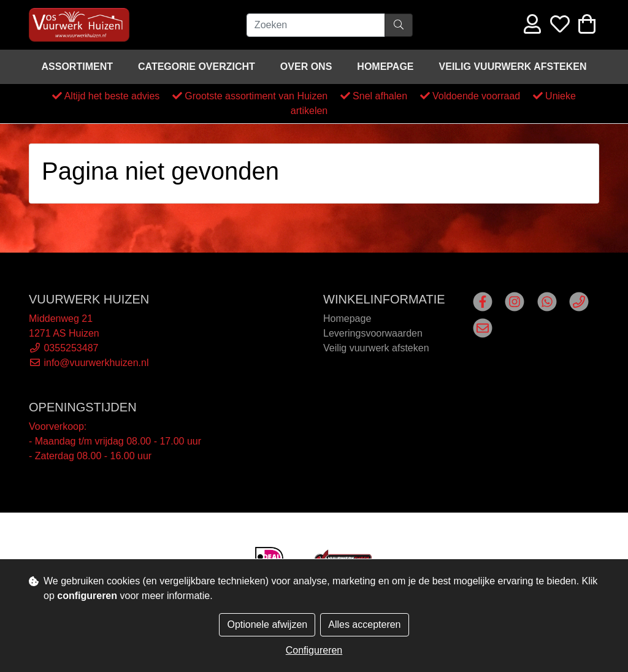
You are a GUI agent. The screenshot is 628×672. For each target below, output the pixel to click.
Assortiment (77, 67)
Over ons (306, 67)
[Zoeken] (316, 25)
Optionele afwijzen (267, 624)
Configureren (314, 650)
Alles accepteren (364, 624)
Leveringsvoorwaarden (373, 333)
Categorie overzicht (197, 67)
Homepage (385, 67)
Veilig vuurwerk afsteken (513, 67)
